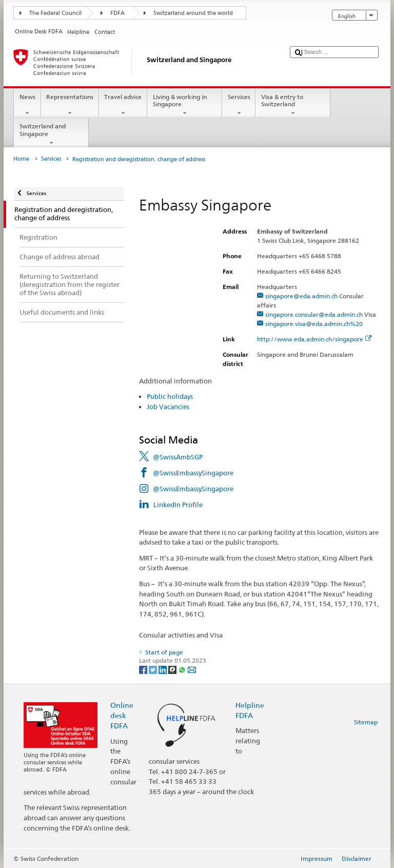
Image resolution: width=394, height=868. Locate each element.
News (27, 105)
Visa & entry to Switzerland (293, 105)
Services (239, 105)
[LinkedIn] (163, 669)
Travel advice (123, 105)
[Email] (192, 669)
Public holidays (170, 396)
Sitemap (366, 722)
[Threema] (173, 669)
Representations (70, 105)
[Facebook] (144, 669)
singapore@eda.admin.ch (301, 296)
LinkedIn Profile (178, 505)
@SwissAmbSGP (178, 457)
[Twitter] (154, 669)
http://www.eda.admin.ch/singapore (314, 339)
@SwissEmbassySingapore (193, 473)
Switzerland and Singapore (51, 134)
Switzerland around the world (193, 13)
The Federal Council (55, 13)
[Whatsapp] (183, 669)
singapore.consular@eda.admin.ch (314, 314)
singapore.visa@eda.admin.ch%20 (314, 324)
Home (21, 159)
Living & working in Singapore (185, 105)
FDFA (117, 13)
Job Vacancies (168, 407)
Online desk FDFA (122, 715)
